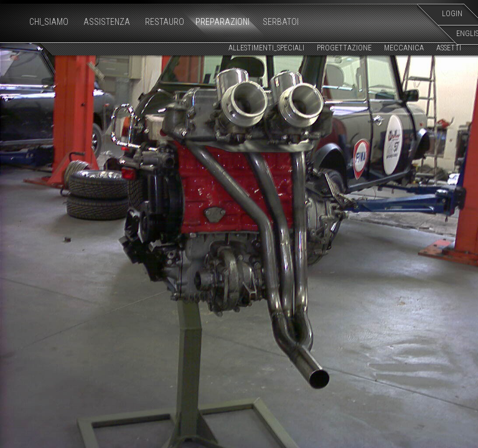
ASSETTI (449, 48)
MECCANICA (404, 48)
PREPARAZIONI (223, 22)
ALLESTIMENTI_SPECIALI (266, 48)
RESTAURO (165, 22)
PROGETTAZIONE (344, 48)
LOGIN (452, 14)
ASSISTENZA (107, 22)
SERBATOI (281, 22)
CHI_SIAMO (49, 22)
